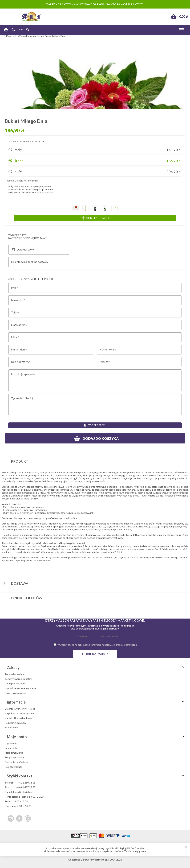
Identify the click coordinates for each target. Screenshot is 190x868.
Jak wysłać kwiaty (14, 674)
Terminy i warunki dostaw (19, 679)
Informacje (96, 702)
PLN (21, 29)
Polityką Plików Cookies (130, 848)
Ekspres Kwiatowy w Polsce (20, 709)
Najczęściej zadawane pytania (20, 688)
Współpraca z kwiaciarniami (19, 713)
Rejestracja (11, 748)
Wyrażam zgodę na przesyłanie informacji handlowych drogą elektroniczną (97, 645)
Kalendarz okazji (13, 767)
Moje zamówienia (14, 753)
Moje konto (96, 737)
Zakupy (96, 667)
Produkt (15, 462)
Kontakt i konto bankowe (18, 718)
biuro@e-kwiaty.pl (23, 792)
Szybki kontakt (96, 776)
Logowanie (11, 743)
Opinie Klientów (22, 598)
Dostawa (15, 584)
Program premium (14, 757)
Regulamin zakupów (15, 723)
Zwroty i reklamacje (15, 693)
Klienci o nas (11, 727)
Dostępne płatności (15, 683)
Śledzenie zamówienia (16, 762)
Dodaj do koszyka (95, 438)
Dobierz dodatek (102, 218)
